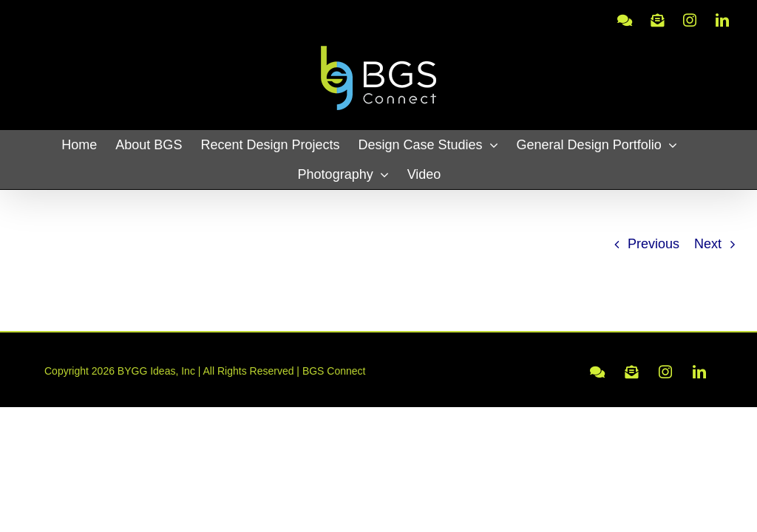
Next (708, 244)
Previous (654, 244)
